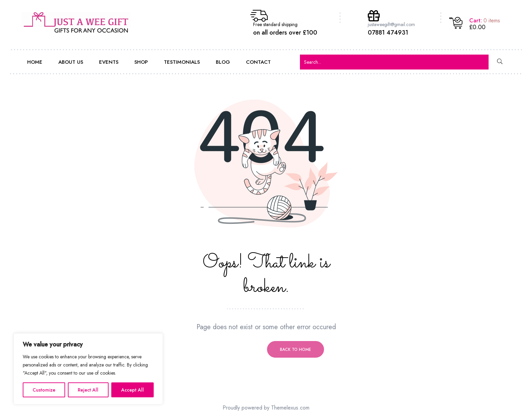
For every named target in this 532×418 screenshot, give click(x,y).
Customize (44, 390)
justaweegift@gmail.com (391, 24)
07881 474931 (388, 33)
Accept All (132, 390)
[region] (88, 369)
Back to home (296, 350)
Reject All (88, 390)
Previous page (236, 350)
